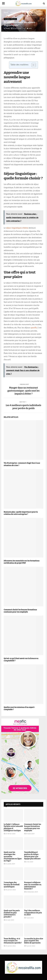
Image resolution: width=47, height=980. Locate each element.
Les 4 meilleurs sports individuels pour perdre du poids (23, 407)
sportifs (34, 328)
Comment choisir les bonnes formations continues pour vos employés (20, 611)
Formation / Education (10, 19)
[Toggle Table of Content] (33, 65)
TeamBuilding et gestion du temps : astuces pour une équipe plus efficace (32, 855)
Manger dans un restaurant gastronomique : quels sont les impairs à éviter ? (23, 391)
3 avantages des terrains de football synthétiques (12, 885)
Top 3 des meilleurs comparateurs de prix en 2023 (33, 913)
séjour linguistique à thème (17, 228)
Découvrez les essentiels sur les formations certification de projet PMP (22, 562)
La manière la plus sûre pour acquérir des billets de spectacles (34, 941)
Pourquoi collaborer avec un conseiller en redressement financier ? (33, 886)
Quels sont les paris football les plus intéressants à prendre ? (12, 914)
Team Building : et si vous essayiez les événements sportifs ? (13, 941)
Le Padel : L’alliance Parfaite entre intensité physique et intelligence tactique (13, 827)
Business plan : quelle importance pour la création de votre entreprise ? (21, 513)
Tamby (8, 28)
